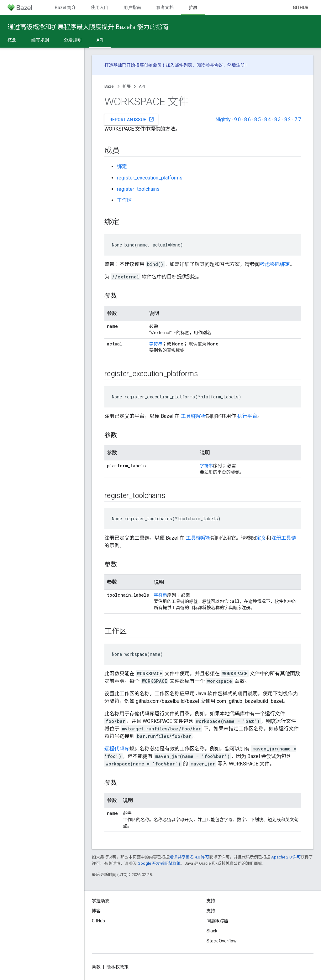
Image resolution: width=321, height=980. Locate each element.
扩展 (127, 86)
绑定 (122, 166)
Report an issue (132, 119)
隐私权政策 (118, 967)
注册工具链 (284, 538)
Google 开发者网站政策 (159, 863)
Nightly (223, 119)
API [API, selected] (100, 40)
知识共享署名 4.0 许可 (189, 857)
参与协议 (214, 65)
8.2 (288, 119)
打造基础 (113, 65)
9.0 (237, 119)
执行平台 (247, 416)
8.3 (278, 119)
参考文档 (165, 8)
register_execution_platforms (150, 178)
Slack (212, 931)
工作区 (124, 200)
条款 (96, 967)
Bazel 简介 (65, 8)
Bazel (109, 86)
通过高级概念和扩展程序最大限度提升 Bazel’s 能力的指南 (88, 27)
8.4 (268, 119)
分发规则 (73, 40)
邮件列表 (183, 65)
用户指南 (132, 8)
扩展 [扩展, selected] (193, 8)
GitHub (301, 8)
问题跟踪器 (218, 921)
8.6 (247, 119)
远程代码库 (117, 749)
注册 (240, 65)
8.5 (258, 119)
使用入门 (100, 8)
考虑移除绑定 (275, 264)
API (142, 86)
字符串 (156, 344)
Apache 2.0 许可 (286, 857)
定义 (261, 538)
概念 (12, 40)
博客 (96, 911)
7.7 (298, 119)
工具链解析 (193, 416)
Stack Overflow (222, 941)
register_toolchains (138, 189)
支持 (211, 911)
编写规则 (40, 40)
